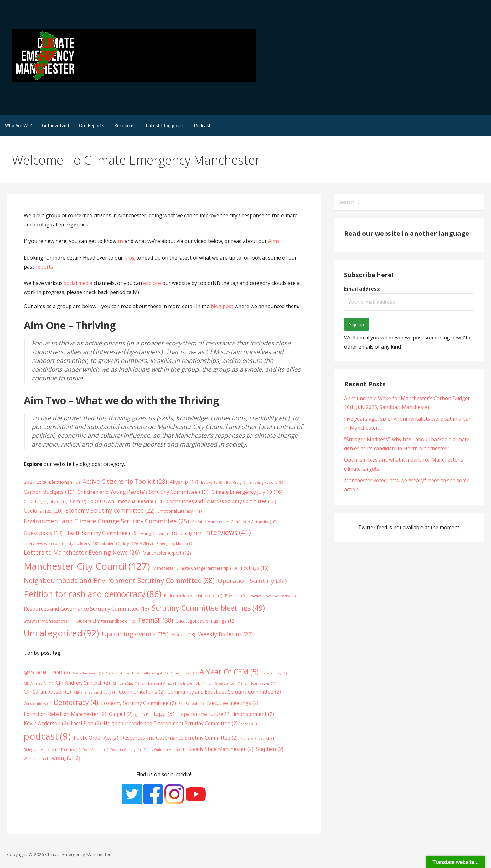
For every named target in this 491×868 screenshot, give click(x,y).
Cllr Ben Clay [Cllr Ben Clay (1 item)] (126, 683)
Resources (125, 125)
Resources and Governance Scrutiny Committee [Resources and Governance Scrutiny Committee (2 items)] (179, 738)
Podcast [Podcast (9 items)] (235, 596)
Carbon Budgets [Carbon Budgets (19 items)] (49, 492)
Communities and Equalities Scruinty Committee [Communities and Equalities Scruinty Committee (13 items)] (221, 501)
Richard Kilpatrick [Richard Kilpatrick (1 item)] (258, 739)
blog (130, 258)
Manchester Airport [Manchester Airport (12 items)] (167, 553)
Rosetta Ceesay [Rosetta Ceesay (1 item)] (126, 750)
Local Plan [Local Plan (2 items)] (86, 724)
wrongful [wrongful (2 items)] (66, 758)
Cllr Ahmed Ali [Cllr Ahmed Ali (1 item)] (38, 683)
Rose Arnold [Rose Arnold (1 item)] (95, 750)
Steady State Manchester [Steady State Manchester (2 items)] (221, 749)
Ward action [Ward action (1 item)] (36, 759)
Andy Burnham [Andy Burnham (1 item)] (88, 673)
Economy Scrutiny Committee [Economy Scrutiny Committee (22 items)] (110, 511)
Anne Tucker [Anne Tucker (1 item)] (183, 673)
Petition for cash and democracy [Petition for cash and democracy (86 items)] (93, 594)
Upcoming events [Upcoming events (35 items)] (135, 634)
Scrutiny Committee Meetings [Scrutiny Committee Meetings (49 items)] (208, 608)
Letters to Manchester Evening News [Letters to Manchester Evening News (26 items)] (82, 553)
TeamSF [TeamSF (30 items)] (155, 620)
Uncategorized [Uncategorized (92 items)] (61, 633)
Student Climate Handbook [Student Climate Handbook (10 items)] (106, 621)
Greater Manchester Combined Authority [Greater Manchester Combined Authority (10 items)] (234, 522)
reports (44, 267)
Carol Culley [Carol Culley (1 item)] (274, 673)
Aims (274, 241)
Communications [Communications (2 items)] (142, 692)
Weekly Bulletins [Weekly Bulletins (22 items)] (225, 634)
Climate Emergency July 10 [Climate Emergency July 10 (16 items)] (247, 492)
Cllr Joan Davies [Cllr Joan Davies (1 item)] (260, 683)
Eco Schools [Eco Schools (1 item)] (191, 704)
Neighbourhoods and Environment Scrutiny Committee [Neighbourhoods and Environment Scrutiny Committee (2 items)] (171, 724)
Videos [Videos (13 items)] (183, 634)
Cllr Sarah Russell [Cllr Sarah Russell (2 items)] (47, 692)
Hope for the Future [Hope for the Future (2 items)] (204, 714)
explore (152, 283)
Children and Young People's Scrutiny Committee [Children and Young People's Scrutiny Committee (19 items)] (143, 492)
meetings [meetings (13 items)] (254, 568)
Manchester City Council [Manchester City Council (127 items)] (87, 566)
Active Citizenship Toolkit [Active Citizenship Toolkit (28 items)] (125, 482)
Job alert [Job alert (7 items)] (111, 544)
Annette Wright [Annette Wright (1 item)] (152, 673)
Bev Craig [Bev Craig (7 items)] (236, 483)
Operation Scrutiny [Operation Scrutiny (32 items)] (252, 581)
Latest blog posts (165, 125)
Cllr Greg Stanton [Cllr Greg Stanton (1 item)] (225, 683)
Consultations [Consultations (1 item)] (37, 704)
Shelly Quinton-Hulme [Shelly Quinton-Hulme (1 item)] (164, 750)
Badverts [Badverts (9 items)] (212, 483)
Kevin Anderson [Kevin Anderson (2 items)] (46, 724)
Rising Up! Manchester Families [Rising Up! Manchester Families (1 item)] (52, 750)
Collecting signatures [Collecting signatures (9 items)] (46, 502)
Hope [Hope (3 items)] (163, 714)
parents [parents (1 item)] (249, 724)
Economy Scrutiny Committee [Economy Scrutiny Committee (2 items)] (139, 703)
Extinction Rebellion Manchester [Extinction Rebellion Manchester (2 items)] (65, 714)
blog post (222, 306)
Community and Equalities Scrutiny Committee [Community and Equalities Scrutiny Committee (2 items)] (224, 692)
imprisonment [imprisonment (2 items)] (254, 714)
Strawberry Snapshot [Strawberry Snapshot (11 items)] (49, 621)
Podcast (202, 125)
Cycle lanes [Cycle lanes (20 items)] (43, 511)
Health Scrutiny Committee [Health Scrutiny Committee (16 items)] (102, 533)
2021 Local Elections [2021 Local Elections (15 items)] (52, 482)
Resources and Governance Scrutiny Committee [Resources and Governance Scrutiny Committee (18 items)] (86, 609)
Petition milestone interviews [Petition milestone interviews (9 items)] (193, 596)
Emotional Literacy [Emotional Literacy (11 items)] (180, 511)
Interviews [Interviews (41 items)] (227, 532)
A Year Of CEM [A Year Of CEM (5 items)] (229, 672)
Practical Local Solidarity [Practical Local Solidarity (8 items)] (272, 596)
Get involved (55, 125)
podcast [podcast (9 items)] (47, 736)
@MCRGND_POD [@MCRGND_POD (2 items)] (47, 673)
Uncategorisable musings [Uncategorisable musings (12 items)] (206, 621)
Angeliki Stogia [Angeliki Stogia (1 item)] (120, 673)
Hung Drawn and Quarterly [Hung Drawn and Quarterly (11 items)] (171, 533)
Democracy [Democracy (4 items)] (76, 702)
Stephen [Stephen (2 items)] (270, 749)
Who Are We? (18, 125)
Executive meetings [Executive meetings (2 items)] (232, 703)
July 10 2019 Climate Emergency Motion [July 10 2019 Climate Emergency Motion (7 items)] (158, 544)
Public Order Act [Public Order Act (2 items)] (96, 738)
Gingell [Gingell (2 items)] (121, 714)
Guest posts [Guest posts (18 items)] (43, 533)
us (121, 241)
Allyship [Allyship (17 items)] (184, 482)
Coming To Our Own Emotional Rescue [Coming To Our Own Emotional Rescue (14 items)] (117, 501)
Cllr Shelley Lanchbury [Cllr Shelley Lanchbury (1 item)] (95, 692)
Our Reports (92, 125)
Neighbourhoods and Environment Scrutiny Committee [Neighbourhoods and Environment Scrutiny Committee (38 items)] (119, 581)
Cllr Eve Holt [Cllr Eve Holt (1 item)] (193, 683)
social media (78, 283)
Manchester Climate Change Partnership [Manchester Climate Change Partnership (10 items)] (195, 568)
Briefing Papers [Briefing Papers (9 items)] (266, 483)
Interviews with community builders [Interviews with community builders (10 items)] (61, 543)
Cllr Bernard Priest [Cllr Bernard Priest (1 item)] (159, 683)
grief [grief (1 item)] (142, 715)
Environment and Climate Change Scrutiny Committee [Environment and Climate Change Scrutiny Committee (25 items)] (106, 521)
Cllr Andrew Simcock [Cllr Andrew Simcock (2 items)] (83, 683)
